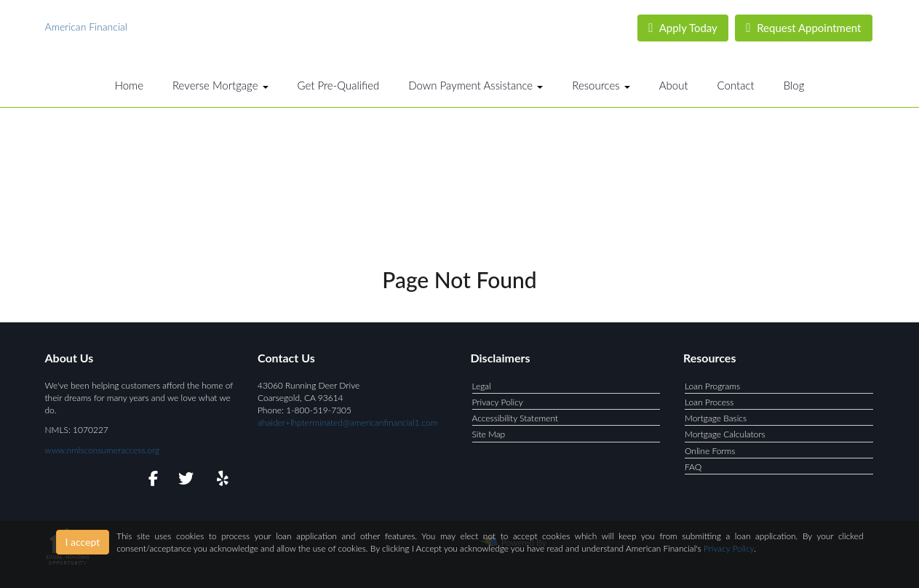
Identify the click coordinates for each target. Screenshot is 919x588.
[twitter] (184, 481)
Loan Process (709, 402)
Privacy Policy (498, 402)
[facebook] (149, 481)
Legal (482, 386)
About (674, 85)
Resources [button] (601, 85)
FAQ (693, 467)
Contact (736, 85)
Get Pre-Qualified (339, 85)
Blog (794, 85)
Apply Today (683, 28)
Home (129, 85)
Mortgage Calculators (725, 434)
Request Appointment (803, 28)
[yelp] (219, 481)
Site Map (489, 434)
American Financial (86, 27)
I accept (83, 542)
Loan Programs (712, 386)
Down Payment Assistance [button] (476, 85)
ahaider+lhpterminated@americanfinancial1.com (347, 422)
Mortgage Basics (716, 418)
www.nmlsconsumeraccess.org (103, 450)
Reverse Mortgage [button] (220, 85)
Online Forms (710, 451)
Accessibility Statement (516, 418)
